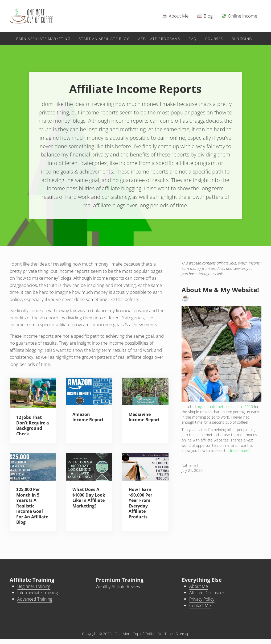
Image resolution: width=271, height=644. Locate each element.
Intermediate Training (39, 598)
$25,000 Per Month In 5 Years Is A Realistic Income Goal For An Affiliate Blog (31, 511)
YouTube (166, 639)
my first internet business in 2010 (225, 410)
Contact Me (201, 610)
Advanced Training (36, 604)
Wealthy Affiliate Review (119, 592)
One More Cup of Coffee (135, 639)
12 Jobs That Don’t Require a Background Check (32, 430)
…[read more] (238, 454)
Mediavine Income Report (140, 424)
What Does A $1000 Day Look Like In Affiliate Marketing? (87, 505)
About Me (199, 592)
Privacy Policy (203, 604)
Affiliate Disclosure (208, 598)
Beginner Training (35, 592)
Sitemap (182, 639)
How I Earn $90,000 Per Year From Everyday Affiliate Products (142, 508)
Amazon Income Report (82, 424)
